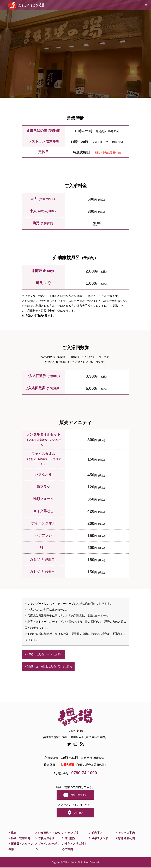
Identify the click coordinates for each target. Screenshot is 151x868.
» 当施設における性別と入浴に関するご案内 (48, 666)
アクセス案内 (126, 833)
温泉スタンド (100, 839)
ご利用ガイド (46, 839)
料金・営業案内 (75, 795)
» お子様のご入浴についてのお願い (43, 654)
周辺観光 (70, 839)
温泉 (14, 833)
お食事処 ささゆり (49, 833)
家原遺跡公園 (126, 839)
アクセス (75, 813)
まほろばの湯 (31, 5)
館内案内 (97, 833)
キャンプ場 (71, 833)
